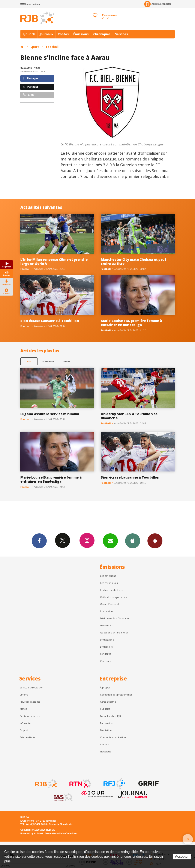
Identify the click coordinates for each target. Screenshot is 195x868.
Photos (63, 34)
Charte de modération (113, 737)
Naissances (106, 625)
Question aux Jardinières (114, 632)
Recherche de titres (112, 590)
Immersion (106, 611)
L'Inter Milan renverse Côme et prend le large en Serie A (54, 262)
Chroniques (102, 34)
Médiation (106, 730)
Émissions (81, 34)
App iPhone (133, 541)
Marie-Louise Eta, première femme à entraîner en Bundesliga (131, 323)
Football (52, 47)
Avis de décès (27, 737)
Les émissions (108, 576)
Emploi (24, 730)
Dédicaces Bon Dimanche (115, 618)
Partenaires (107, 723)
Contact (104, 744)
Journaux (46, 34)
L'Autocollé (106, 647)
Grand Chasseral (109, 604)
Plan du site (66, 824)
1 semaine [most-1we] (48, 361)
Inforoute (25, 723)
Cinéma (24, 695)
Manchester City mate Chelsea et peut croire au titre (133, 262)
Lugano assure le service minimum (50, 414)
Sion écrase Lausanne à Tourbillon (50, 321)
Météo (23, 709)
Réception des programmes (116, 695)
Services (121, 34)
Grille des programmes (113, 597)
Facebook (39, 541)
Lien (28, 95)
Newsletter (106, 751)
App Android (155, 541)
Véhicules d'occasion (31, 687)
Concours (106, 661)
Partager (31, 78)
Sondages (106, 654)
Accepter (182, 857)
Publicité (105, 709)
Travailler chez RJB (110, 716)
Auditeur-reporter (158, 4)
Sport (35, 47)
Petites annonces (30, 716)
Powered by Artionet (32, 833)
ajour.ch (29, 34)
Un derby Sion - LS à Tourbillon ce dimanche (129, 416)
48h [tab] (29, 361)
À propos (105, 687)
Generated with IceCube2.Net (61, 833)
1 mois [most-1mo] (66, 361)
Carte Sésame (108, 702)
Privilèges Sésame (30, 702)
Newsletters (110, 541)
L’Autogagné (107, 640)
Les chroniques (109, 583)
